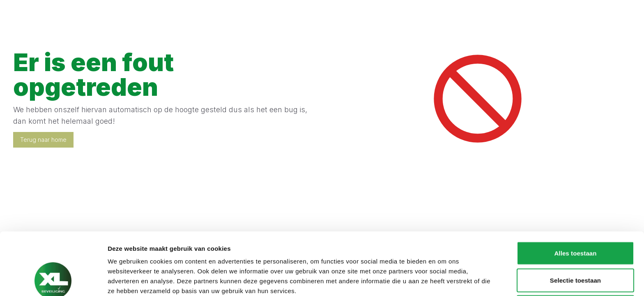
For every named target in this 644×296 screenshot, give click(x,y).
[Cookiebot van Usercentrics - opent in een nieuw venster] (53, 280)
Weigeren (575, 249)
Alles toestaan (575, 195)
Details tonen (444, 280)
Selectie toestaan (575, 222)
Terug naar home (43, 140)
